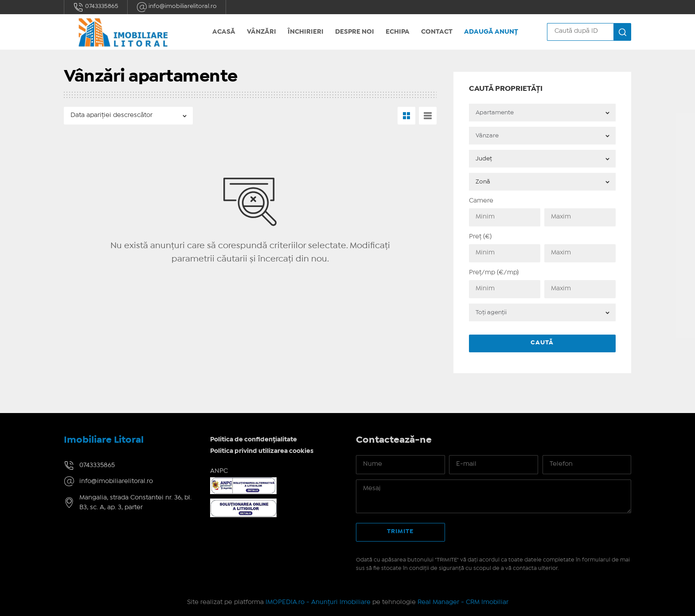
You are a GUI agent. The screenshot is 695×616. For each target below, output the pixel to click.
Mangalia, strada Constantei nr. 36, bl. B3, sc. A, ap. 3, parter (135, 503)
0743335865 (96, 7)
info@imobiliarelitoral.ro (177, 7)
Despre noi (355, 32)
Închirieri (306, 32)
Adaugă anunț (491, 32)
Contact (437, 32)
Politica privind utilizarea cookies (262, 451)
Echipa (398, 32)
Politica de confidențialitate (254, 440)
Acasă (224, 32)
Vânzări (262, 32)
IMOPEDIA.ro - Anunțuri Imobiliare (318, 602)
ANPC (219, 471)
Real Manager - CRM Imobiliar (463, 602)
